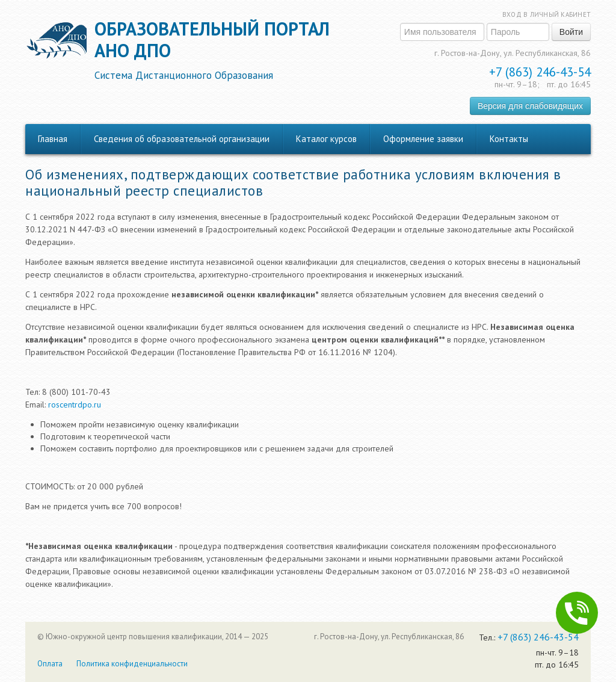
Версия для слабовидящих (530, 106)
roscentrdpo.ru (75, 405)
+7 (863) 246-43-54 (540, 72)
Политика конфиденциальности (132, 664)
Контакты (509, 139)
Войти (571, 32)
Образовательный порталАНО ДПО (212, 50)
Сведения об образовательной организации (182, 139)
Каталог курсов (326, 139)
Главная (53, 139)
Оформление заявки (423, 139)
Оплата (50, 664)
